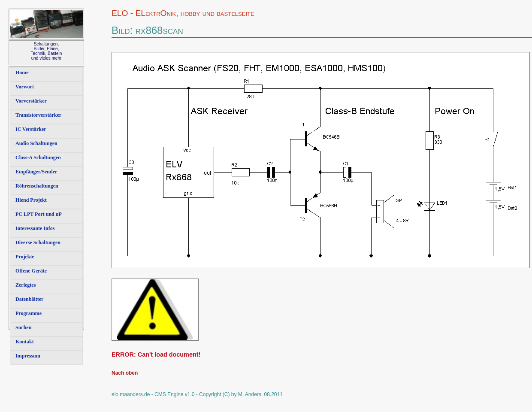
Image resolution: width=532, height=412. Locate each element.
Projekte (25, 257)
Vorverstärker (31, 101)
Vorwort (25, 87)
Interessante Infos (35, 228)
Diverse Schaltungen (38, 242)
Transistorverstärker (38, 115)
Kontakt (25, 342)
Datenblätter (29, 299)
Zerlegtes (26, 285)
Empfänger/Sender (36, 172)
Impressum (28, 356)
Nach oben (125, 373)
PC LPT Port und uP (39, 214)
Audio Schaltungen (36, 143)
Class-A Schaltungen (38, 158)
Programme (29, 313)
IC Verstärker (31, 129)
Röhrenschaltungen (37, 186)
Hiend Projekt (31, 200)
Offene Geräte (31, 271)
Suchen (23, 327)
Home (22, 73)
